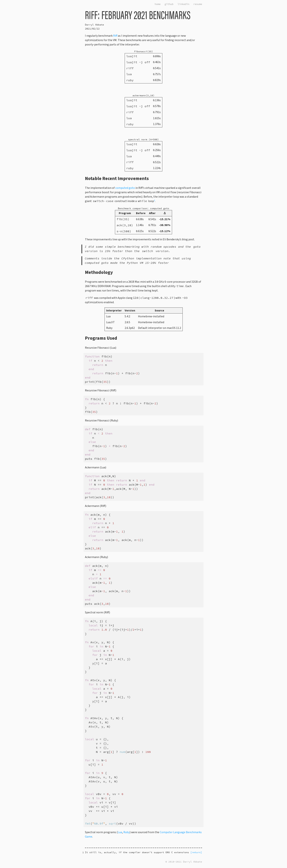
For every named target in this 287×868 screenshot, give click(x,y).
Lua (120, 832)
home (158, 4)
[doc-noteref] (154, 201)
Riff (115, 36)
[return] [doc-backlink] (196, 852)
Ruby (126, 832)
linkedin (183, 4)
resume (198, 4)
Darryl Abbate (94, 25)
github (169, 4)
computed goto (125, 188)
